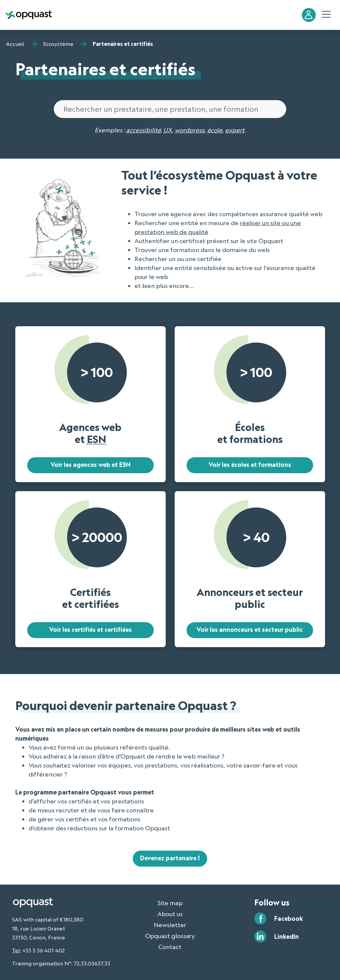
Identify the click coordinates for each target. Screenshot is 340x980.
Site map (170, 903)
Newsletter (170, 925)
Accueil (15, 44)
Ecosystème (58, 44)
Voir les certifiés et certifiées (90, 630)
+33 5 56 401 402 (43, 950)
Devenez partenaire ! (170, 858)
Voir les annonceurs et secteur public (250, 630)
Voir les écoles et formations (250, 465)
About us (170, 914)
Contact (170, 947)
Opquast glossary (170, 936)
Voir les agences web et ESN (90, 465)
